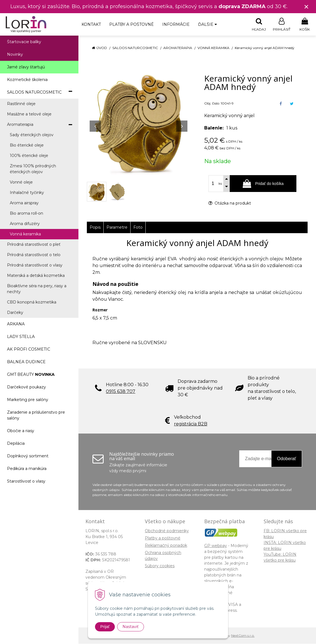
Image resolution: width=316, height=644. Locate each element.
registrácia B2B (191, 424)
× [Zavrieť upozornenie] (306, 7)
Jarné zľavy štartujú (26, 67)
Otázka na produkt (230, 203)
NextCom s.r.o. (243, 636)
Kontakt (91, 24)
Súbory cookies (160, 566)
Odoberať (287, 459)
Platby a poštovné (132, 24)
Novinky (15, 55)
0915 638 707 (121, 392)
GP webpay (216, 546)
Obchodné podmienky (167, 531)
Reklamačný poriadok (166, 546)
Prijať (105, 627)
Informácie (176, 24)
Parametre (117, 228)
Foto (138, 228)
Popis (95, 228)
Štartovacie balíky (24, 42)
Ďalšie (207, 24)
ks (220, 184)
